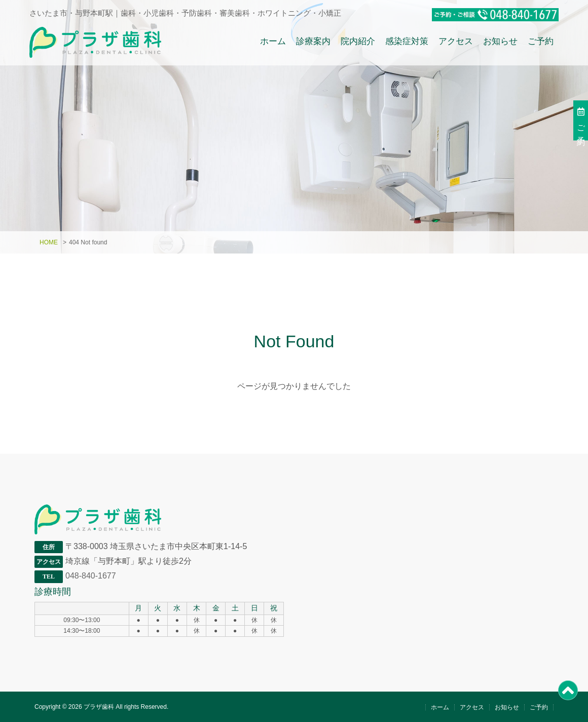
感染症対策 (407, 40)
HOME (49, 242)
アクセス (456, 40)
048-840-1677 (91, 576)
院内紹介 (358, 40)
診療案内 (313, 40)
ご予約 (541, 40)
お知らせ (500, 40)
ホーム (273, 40)
